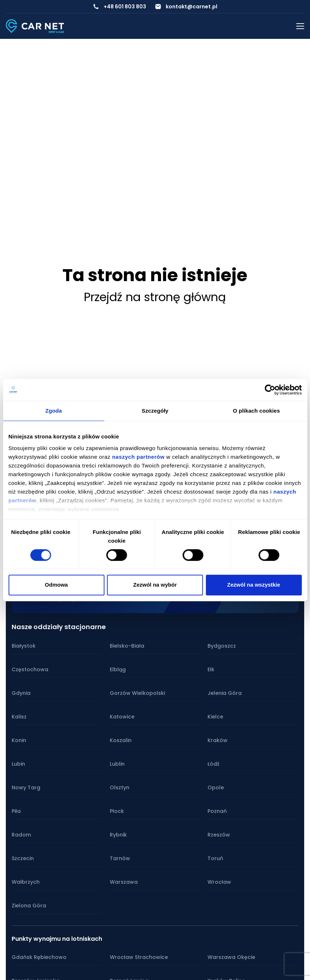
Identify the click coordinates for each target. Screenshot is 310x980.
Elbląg (118, 669)
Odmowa (56, 585)
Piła (16, 811)
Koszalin (121, 740)
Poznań (217, 811)
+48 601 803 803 (125, 7)
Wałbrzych (26, 882)
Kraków (218, 740)
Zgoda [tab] (54, 411)
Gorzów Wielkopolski (137, 693)
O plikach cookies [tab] (256, 411)
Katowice (122, 717)
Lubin (18, 764)
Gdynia (21, 693)
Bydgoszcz (222, 646)
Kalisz (19, 717)
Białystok (24, 646)
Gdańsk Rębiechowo (39, 957)
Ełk (211, 669)
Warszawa (124, 882)
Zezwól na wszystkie (254, 585)
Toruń (215, 858)
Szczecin (23, 858)
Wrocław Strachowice (139, 957)
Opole (216, 787)
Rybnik (118, 835)
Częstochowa (30, 669)
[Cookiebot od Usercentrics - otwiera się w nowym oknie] (270, 390)
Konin (19, 740)
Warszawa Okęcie (231, 957)
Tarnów (120, 858)
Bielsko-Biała (127, 646)
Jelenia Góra (225, 693)
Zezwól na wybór (155, 585)
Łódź (214, 764)
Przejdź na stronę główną (155, 297)
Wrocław (219, 882)
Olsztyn (120, 787)
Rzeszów (219, 835)
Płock (117, 811)
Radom (21, 835)
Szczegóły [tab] (155, 411)
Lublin (117, 764)
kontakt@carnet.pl (192, 7)
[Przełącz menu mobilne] (300, 26)
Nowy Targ (26, 787)
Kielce (215, 717)
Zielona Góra (29, 906)
